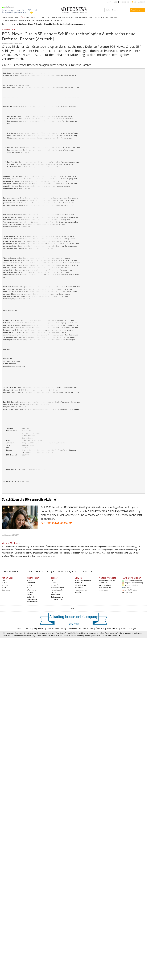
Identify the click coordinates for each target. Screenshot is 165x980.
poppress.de (103, 590)
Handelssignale (57, 590)
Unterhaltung (32, 597)
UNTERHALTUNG (58, 17)
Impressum (39, 628)
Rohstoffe (55, 585)
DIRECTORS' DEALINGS (52, 20)
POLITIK (41, 17)
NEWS (4, 17)
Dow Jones (6, 590)
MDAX (4, 583)
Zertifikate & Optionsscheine (57, 596)
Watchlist (78, 583)
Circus (13, 30)
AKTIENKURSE (13, 17)
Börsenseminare (57, 599)
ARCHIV (109, 2)
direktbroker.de (105, 588)
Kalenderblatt (32, 602)
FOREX (53, 583)
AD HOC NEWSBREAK (83, 580)
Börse (30, 24)
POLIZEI (91, 17)
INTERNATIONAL (102, 17)
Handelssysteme (57, 588)
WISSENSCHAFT (72, 17)
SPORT (48, 17)
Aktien (53, 592)
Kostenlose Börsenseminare (105, 584)
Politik (29, 585)
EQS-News (6, 30)
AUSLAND (83, 17)
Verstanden (113, 635)
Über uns (100, 628)
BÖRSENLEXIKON (125, 2)
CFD (52, 580)
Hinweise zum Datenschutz (81, 628)
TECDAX (5, 585)
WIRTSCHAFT (31, 17)
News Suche (135, 10)
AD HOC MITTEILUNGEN (9, 20)
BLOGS (115, 2)
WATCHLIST (142, 2)
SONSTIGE (114, 17)
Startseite (23, 24)
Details (105, 635)
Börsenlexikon (11, 572)
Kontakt (78, 592)
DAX (4, 580)
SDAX (4, 588)
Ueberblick (38, 24)
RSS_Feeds (79, 588)
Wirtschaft (31, 583)
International (32, 599)
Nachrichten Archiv (82, 590)
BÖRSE (22, 17)
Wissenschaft (32, 590)
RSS (134, 2)
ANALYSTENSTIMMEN (24, 20)
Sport (29, 588)
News (19, 628)
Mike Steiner (112, 628)
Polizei (30, 595)
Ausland (30, 592)
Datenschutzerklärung (57, 628)
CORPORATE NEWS (38, 20)
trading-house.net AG (107, 580)
